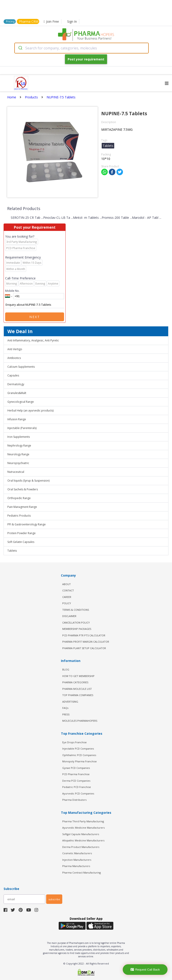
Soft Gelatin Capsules (21, 542)
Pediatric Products (19, 516)
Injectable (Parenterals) (22, 428)
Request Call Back (145, 970)
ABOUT (67, 584)
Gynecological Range (21, 402)
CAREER (67, 597)
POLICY (67, 603)
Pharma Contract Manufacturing (82, 873)
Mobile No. (12, 291)
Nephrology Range (19, 446)
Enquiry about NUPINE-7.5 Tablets (35, 305)
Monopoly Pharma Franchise (80, 761)
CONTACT (68, 590)
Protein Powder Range (21, 533)
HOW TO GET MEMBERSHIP (78, 676)
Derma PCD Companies (76, 781)
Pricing (10, 21)
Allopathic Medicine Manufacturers (83, 840)
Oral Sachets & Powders (23, 489)
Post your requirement (86, 59)
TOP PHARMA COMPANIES (78, 695)
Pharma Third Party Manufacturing (83, 821)
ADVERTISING (70, 702)
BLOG (66, 669)
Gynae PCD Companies (76, 768)
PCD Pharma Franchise (76, 774)
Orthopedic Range (19, 498)
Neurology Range (18, 454)
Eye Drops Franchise (74, 742)
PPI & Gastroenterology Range (27, 524)
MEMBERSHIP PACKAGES (77, 629)
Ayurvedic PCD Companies (78, 793)
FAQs (65, 708)
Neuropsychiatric (18, 463)
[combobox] (82, 48)
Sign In (72, 21)
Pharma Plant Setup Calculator (84, 648)
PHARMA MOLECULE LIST (77, 689)
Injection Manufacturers (77, 860)
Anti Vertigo (15, 349)
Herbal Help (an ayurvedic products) (30, 410)
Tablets (12, 551)
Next (35, 317)
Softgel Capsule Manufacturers (81, 834)
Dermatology (16, 384)
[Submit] (20, 48)
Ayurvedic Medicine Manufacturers (83, 828)
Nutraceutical (16, 472)
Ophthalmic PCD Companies (79, 755)
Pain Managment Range (22, 507)
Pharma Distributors (74, 800)
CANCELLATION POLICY (76, 623)
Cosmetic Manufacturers (77, 853)
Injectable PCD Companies (78, 749)
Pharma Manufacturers (76, 866)
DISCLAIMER (69, 616)
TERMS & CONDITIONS (76, 610)
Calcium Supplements (21, 367)
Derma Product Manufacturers (81, 847)
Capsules (13, 375)
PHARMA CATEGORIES (75, 682)
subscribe (54, 899)
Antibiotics (14, 358)
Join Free (51, 21)
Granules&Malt (17, 393)
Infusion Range (17, 419)
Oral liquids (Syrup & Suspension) (28, 481)
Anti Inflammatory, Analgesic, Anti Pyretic (33, 340)
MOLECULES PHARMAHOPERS (80, 721)
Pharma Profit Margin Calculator (86, 642)
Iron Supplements (19, 437)
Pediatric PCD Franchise (77, 787)
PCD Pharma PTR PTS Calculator (84, 635)
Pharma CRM (29, 21)
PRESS (66, 714)
